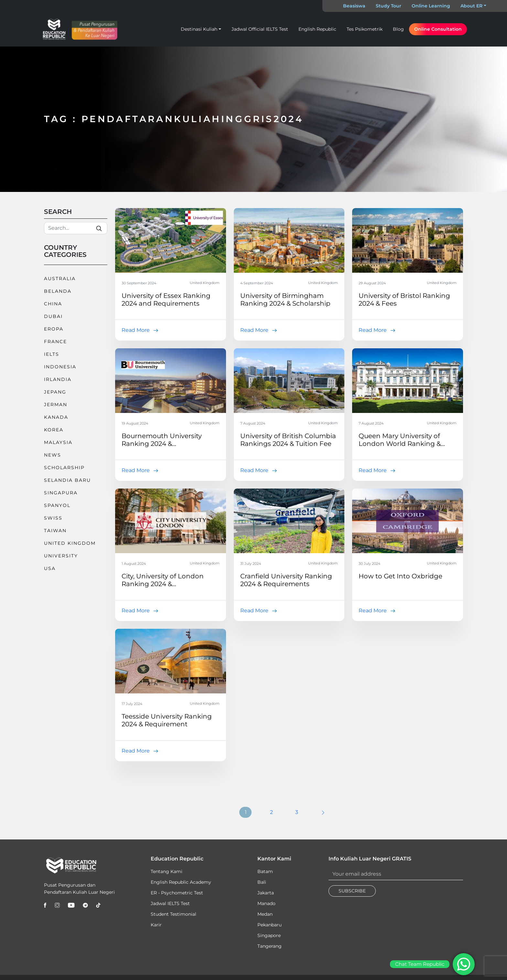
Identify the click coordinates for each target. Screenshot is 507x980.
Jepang (55, 392)
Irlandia (58, 379)
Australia (60, 279)
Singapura (61, 493)
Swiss (53, 518)
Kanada (56, 417)
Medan (265, 914)
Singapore (269, 935)
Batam (265, 871)
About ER (471, 6)
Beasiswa (354, 6)
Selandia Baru (67, 480)
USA (50, 568)
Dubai (53, 316)
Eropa (54, 329)
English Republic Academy (181, 882)
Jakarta (266, 893)
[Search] (76, 228)
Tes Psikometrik (365, 29)
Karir (156, 925)
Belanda (58, 291)
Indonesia (60, 367)
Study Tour (388, 6)
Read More (136, 330)
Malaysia (58, 442)
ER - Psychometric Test (177, 893)
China (53, 304)
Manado (266, 903)
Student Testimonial (173, 914)
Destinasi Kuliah (199, 29)
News (53, 455)
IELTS (52, 354)
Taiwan (55, 531)
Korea (54, 430)
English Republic (317, 29)
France (55, 342)
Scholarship (64, 468)
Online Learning (431, 6)
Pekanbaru (270, 925)
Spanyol (57, 505)
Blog (398, 29)
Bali (262, 882)
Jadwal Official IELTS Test (260, 29)
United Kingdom (70, 543)
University (61, 556)
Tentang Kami (167, 871)
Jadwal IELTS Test (170, 903)
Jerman (56, 405)
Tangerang (270, 946)
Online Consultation (438, 29)
